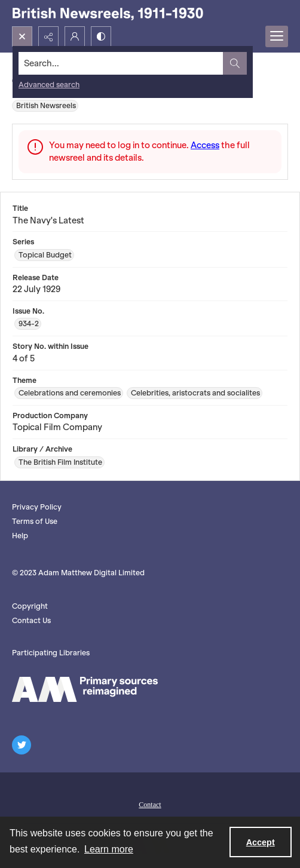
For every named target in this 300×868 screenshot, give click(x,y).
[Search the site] (121, 63)
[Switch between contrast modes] (101, 36)
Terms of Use (35, 521)
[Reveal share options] (48, 36)
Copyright (30, 606)
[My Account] (75, 36)
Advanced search (49, 85)
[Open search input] (22, 36)
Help (20, 536)
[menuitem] (150, 803)
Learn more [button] (109, 849)
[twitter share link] (22, 745)
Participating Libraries (51, 653)
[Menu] (277, 36)
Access (205, 145)
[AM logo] (85, 689)
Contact (150, 805)
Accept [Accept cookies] (261, 842)
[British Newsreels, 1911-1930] (108, 13)
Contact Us (31, 620)
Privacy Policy (37, 507)
